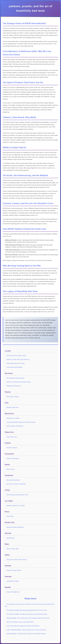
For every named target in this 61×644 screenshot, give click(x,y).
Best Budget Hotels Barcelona (15, 378)
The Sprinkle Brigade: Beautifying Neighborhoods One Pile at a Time (27, 610)
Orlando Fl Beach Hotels (14, 570)
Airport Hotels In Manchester (15, 426)
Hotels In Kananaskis (13, 458)
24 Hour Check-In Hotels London (16, 356)
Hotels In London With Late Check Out (18, 359)
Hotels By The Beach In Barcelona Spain (19, 382)
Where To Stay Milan (13, 549)
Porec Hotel (10, 516)
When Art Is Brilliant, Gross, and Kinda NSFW (20, 622)
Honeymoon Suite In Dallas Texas (16, 560)
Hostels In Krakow (12, 448)
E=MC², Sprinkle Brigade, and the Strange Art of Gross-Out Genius (26, 630)
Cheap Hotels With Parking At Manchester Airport (21, 422)
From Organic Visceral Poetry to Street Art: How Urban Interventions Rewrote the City (30, 605)
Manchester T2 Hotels (13, 418)
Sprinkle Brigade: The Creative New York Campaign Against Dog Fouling (28, 618)
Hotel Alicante (11, 538)
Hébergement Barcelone (14, 386)
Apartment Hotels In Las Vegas (16, 506)
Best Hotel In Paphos (13, 397)
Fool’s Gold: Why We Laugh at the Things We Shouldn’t (23, 626)
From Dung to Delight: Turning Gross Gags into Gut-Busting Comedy (27, 614)
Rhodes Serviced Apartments (15, 527)
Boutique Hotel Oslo (12, 408)
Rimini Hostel (10, 469)
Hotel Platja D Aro (12, 437)
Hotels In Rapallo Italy (13, 592)
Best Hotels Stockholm (13, 480)
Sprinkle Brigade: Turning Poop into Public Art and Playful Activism (26, 634)
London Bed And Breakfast (14, 367)
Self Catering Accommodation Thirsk (17, 495)
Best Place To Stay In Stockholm (16, 484)
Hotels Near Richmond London (16, 363)
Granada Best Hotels (13, 581)
